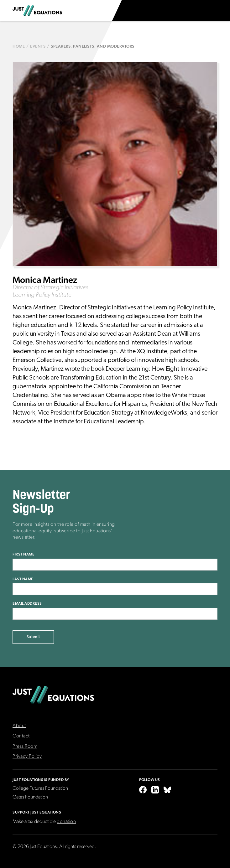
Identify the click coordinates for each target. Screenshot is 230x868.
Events (38, 46)
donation (66, 822)
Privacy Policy (27, 757)
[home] (37, 11)
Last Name (23, 579)
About (19, 726)
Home (19, 46)
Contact (21, 736)
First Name (24, 554)
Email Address (27, 603)
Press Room (25, 747)
